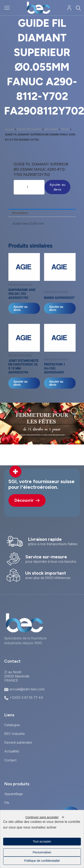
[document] (42, 434)
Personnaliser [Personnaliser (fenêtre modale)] (42, 852)
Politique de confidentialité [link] (42, 861)
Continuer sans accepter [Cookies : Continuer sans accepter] (42, 817)
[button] (74, 414)
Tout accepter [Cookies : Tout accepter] (42, 841)
